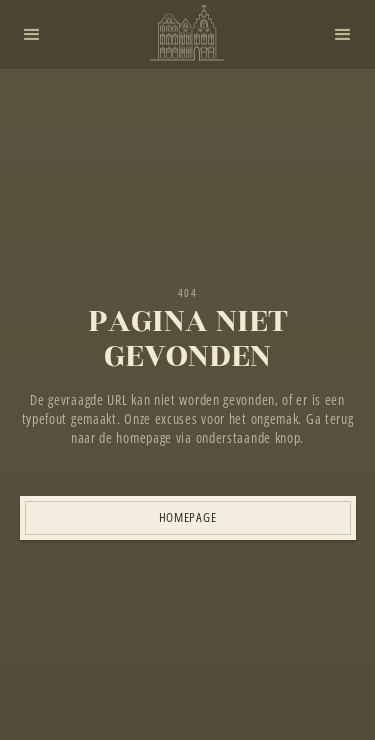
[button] (32, 34)
